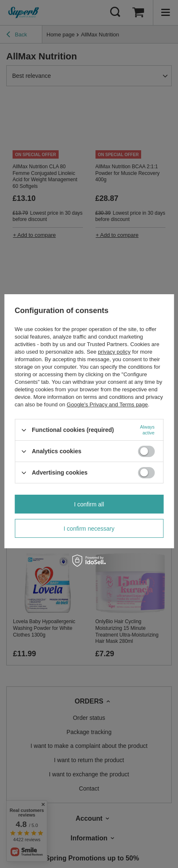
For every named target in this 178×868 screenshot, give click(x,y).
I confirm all (89, 504)
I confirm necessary (89, 529)
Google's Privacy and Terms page (107, 404)
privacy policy (114, 352)
